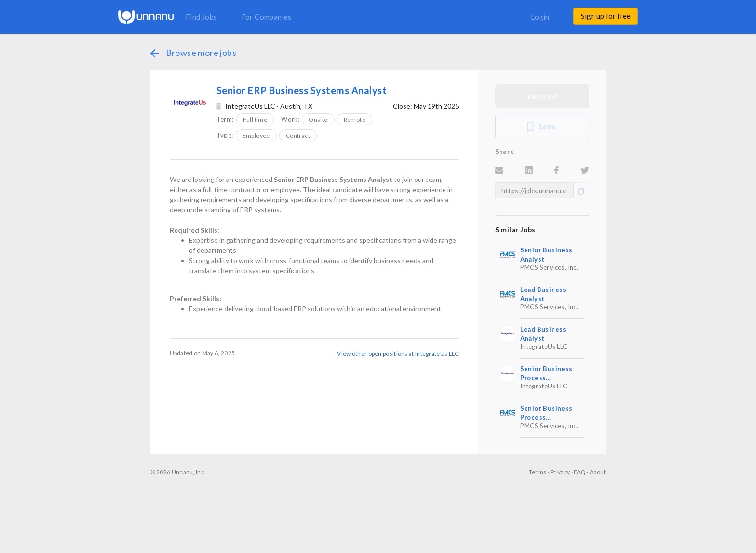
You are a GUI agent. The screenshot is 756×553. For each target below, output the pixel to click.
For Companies (267, 17)
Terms (538, 472)
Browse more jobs (193, 53)
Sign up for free (606, 16)
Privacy (560, 472)
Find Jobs (202, 17)
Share (505, 151)
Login (540, 17)
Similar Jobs (515, 229)
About (598, 472)
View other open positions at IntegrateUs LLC (398, 353)
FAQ (580, 472)
